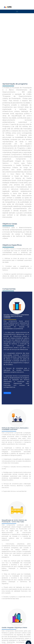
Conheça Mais (7, 333)
